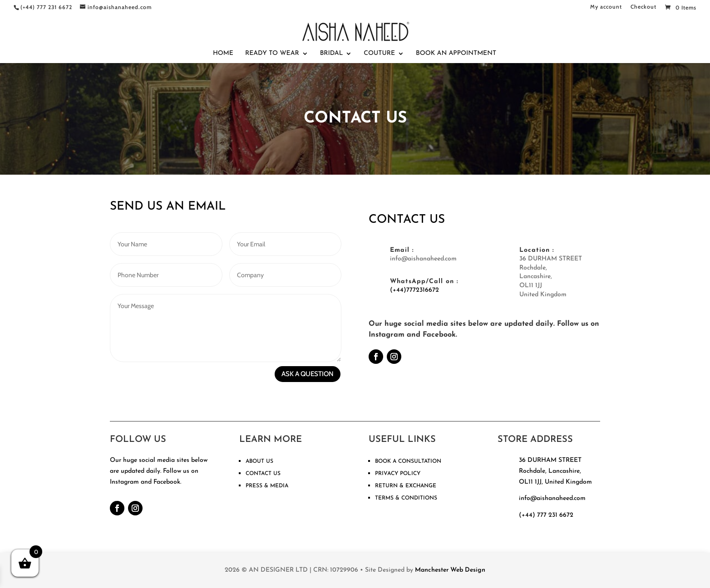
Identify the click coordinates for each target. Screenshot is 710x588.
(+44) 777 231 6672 (546, 515)
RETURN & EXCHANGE (406, 486)
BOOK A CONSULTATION (408, 461)
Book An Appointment (456, 54)
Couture (379, 54)
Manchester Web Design (450, 570)
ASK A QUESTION (308, 374)
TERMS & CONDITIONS (406, 498)
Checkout (643, 7)
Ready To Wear (272, 54)
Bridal (332, 54)
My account (606, 7)
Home (223, 54)
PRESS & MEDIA (267, 486)
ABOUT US (259, 461)
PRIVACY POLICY (398, 474)
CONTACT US (263, 474)
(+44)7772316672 (414, 290)
